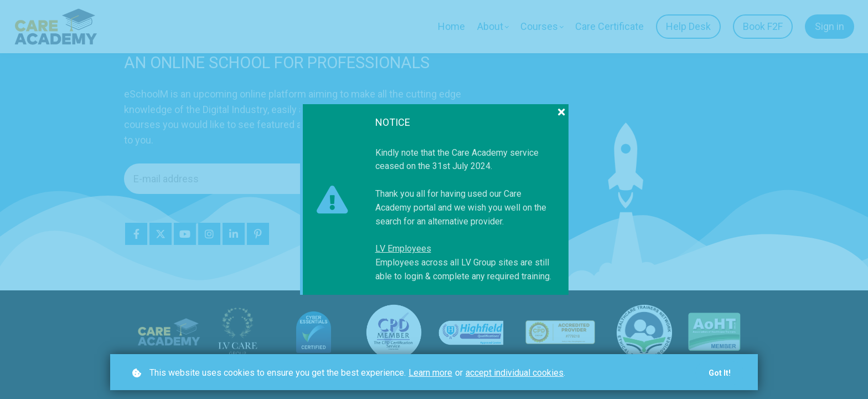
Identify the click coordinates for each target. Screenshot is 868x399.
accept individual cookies (515, 373)
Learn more (430, 373)
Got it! (720, 373)
